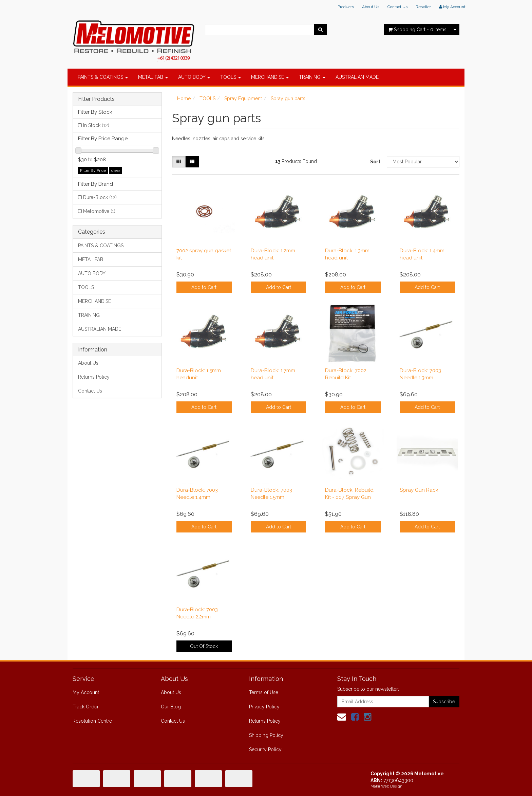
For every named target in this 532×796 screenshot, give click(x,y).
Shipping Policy (266, 735)
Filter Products (96, 99)
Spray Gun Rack (419, 490)
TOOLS (231, 77)
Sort (375, 162)
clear (116, 170)
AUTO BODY (194, 77)
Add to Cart (204, 287)
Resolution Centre (92, 721)
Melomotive (99, 211)
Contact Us (397, 7)
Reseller (423, 7)
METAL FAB (153, 77)
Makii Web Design (386, 786)
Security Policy (265, 749)
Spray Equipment (243, 98)
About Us (371, 7)
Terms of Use (264, 692)
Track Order (86, 707)
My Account (86, 692)
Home (184, 98)
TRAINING (312, 77)
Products (346, 7)
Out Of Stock (204, 646)
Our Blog (171, 707)
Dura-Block (100, 197)
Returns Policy (94, 377)
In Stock (96, 125)
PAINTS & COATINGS (103, 77)
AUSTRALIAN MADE (357, 77)
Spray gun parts (288, 98)
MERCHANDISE (270, 77)
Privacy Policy (264, 707)
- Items (417, 30)
